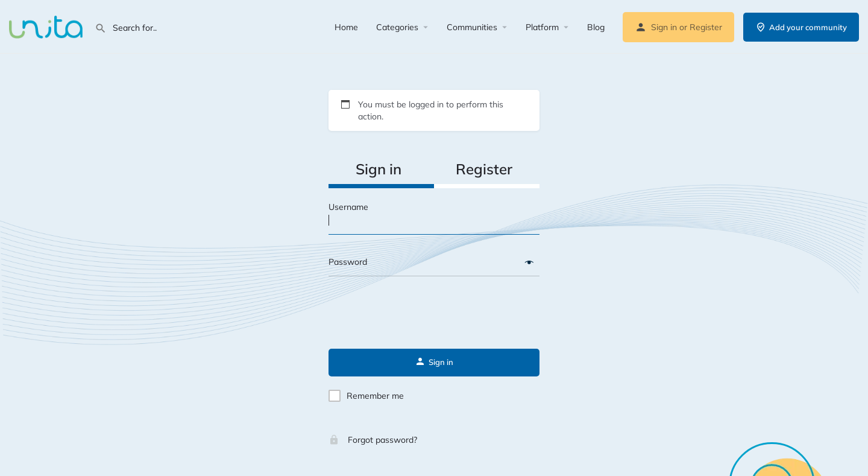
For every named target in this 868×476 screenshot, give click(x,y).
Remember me (375, 396)
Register (706, 27)
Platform (542, 27)
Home (346, 27)
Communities (472, 27)
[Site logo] (47, 26)
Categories (397, 27)
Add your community (801, 27)
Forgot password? (373, 440)
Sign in (664, 27)
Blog (596, 27)
